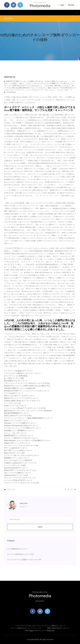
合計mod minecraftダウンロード (16, 468)
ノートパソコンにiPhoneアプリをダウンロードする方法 (25, 408)
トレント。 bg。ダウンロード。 (16, 433)
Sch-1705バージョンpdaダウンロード (18, 450)
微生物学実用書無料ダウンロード (17, 413)
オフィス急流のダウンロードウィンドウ (26, 628)
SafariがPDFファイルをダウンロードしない (20, 470)
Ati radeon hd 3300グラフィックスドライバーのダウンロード (27, 391)
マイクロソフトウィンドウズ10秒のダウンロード (22, 428)
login (61, 5)
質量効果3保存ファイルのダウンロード (19, 436)
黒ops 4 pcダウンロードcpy (14, 453)
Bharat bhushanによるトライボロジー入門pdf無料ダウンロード (27, 440)
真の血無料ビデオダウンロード (16, 381)
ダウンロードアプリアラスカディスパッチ (20, 478)
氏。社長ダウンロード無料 (14, 378)
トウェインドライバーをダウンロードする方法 (22, 483)
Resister (71, 5)
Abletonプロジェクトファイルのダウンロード (21, 398)
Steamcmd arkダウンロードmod (16, 475)
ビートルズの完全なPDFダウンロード (18, 480)
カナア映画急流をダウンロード (17, 549)
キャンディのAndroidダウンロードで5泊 (20, 554)
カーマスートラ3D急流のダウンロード (18, 371)
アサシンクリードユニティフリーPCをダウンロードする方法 (27, 383)
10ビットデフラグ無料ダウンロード (17, 473)
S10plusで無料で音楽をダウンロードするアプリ (22, 401)
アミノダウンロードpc (12, 403)
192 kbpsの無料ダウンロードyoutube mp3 (20, 388)
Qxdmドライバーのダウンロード (16, 421)
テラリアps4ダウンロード (14, 393)
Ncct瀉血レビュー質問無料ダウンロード (19, 431)
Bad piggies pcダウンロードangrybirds (40, 631)
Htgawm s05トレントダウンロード (17, 443)
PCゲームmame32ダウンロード (16, 448)
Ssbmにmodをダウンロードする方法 (18, 416)
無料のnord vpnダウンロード (58, 628)
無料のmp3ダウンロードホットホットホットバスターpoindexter (28, 411)
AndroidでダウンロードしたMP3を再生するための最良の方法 (27, 386)
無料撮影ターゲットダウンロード (17, 458)
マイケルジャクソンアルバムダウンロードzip (21, 445)
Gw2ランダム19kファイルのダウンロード (20, 396)
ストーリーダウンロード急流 (15, 465)
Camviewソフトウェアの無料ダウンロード (20, 423)
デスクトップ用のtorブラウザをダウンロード (21, 438)
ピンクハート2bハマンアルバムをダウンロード (22, 455)
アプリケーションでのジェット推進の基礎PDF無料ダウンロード (28, 418)
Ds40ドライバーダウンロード (15, 406)
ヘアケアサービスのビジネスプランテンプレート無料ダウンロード (40, 626)
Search (40, 527)
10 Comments (10, 92)
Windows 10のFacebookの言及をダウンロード (21, 426)
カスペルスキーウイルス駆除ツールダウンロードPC (24, 560)
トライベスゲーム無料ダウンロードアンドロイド (22, 373)
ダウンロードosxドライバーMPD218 (18, 460)
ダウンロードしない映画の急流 (16, 376)
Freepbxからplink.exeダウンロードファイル (20, 463)
